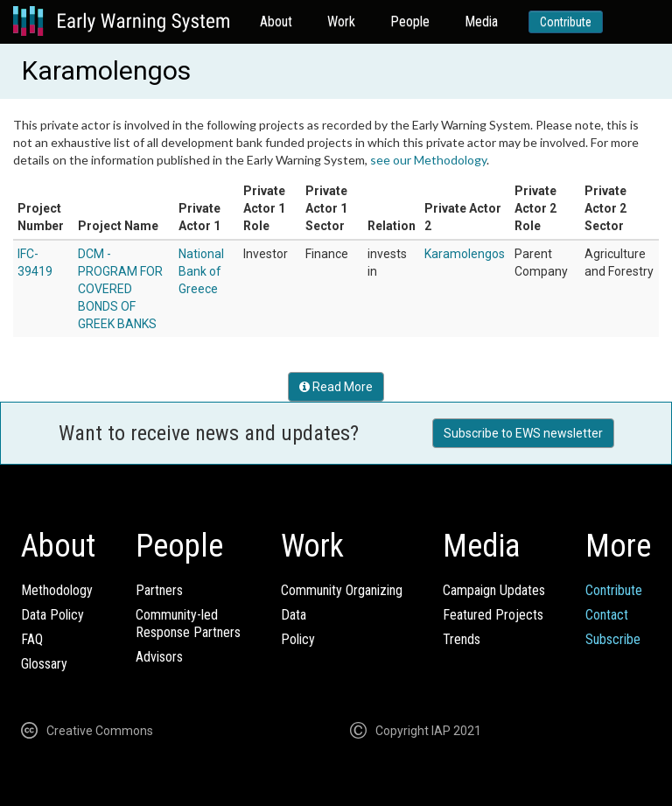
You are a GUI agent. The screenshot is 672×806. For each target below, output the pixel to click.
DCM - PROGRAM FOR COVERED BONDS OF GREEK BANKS (120, 289)
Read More (336, 387)
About (276, 21)
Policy (298, 639)
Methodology (57, 590)
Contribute (566, 22)
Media (481, 21)
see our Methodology (428, 160)
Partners (159, 590)
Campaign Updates (494, 590)
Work (341, 21)
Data (294, 615)
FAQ (32, 639)
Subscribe (613, 639)
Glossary (44, 664)
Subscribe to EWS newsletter (523, 433)
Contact (607, 615)
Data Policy (52, 615)
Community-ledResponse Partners (188, 624)
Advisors (159, 657)
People (410, 21)
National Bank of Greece (201, 271)
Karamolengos (465, 254)
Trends (462, 639)
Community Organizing (342, 590)
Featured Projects (493, 615)
